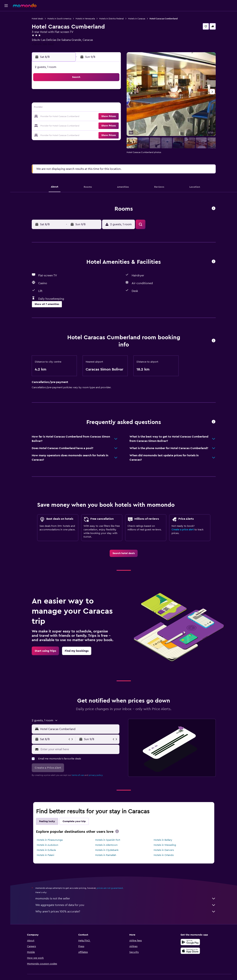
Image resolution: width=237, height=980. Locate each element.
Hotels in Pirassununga (51, 840)
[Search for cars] (6, 32)
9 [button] (61, 108)
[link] (125, 553)
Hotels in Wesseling (166, 845)
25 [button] (78, 125)
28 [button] (104, 125)
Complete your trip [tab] (75, 821)
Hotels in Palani (47, 855)
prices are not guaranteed (111, 888)
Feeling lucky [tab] (48, 821)
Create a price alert (184, 530)
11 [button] (78, 108)
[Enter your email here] (80, 749)
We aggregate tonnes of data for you (127, 905)
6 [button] (95, 99)
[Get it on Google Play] (191, 942)
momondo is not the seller (127, 899)
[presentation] (118, 831)
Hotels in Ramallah (107, 855)
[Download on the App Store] (191, 951)
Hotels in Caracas (138, 19)
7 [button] (104, 99)
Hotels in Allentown (107, 845)
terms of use (79, 775)
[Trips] (6, 42)
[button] (6, 6)
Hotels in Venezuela (86, 19)
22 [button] (113, 117)
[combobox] (80, 729)
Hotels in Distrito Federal (113, 19)
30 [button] (61, 134)
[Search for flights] (6, 17)
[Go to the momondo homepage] (25, 5)
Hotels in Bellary (164, 840)
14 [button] (104, 108)
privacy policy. (97, 775)
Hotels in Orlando (165, 855)
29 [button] (113, 125)
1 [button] (113, 91)
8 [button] (113, 99)
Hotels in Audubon (49, 845)
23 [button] (61, 125)
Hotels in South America (60, 19)
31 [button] (69, 134)
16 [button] (61, 117)
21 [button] (104, 117)
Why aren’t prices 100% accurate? (127, 912)
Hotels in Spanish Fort (109, 840)
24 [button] (69, 125)
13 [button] (95, 108)
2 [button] (61, 99)
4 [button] (78, 99)
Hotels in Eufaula (47, 850)
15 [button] (113, 108)
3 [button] (69, 99)
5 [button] (87, 99)
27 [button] (95, 125)
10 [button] (69, 108)
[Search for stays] (6, 24)
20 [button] (95, 117)
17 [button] (69, 117)
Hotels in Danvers (165, 850)
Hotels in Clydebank (108, 850)
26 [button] (87, 125)
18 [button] (78, 117)
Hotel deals (39, 19)
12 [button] (87, 108)
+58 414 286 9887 (44, 44)
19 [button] (87, 117)
